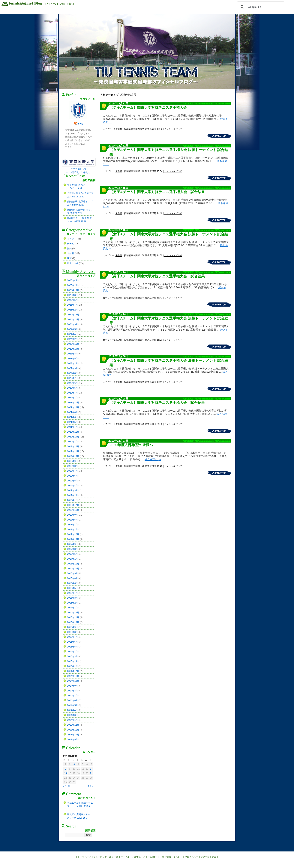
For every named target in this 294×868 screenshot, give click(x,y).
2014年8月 (72, 691)
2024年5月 (72, 329)
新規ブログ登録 (208, 857)
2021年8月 (72, 412)
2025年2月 (72, 310)
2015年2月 (72, 661)
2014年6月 (72, 700)
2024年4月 (72, 334)
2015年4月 (72, 652)
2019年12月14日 (118, 272)
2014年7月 (72, 696)
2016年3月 (72, 598)
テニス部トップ (79, 169)
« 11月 (67, 786)
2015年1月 (72, 666)
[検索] (260, 7)
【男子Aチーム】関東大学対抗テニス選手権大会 (148, 108)
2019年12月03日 (118, 441)
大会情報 (166, 857)
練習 (69, 258)
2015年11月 (73, 617)
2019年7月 (72, 471)
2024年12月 (73, 315)
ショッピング (100, 857)
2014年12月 (73, 671)
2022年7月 (72, 378)
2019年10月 (73, 456)
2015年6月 (72, 642)
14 (91, 769)
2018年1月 (72, 530)
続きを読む (153, 459)
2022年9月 (72, 368)
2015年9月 (72, 627)
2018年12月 (73, 505)
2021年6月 (72, 417)
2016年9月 (72, 573)
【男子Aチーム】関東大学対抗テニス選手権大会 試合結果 (157, 192)
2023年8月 (72, 354)
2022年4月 (72, 393)
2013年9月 (72, 740)
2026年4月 (72, 280)
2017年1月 (72, 559)
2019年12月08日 (118, 356)
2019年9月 (72, 461)
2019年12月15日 (118, 188)
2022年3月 (72, 398)
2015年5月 (72, 647)
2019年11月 (73, 451)
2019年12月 (73, 446)
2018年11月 (73, 510)
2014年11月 (73, 676)
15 (65, 773)
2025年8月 (72, 295)
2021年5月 (72, 422)
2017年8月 (72, 549)
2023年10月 (73, 349)
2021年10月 (73, 407)
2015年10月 (73, 622)
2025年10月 (73, 290)
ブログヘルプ (191, 857)
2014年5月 (72, 705)
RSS (80, 124)
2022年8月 (72, 373)
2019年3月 (72, 490)
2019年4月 (72, 486)
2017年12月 (73, 534)
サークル (125, 857)
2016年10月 (73, 569)
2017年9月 (72, 544)
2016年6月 (72, 583)
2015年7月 (72, 637)
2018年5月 (72, 520)
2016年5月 (72, 588)
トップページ (84, 857)
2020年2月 (72, 442)
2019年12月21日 (118, 103)
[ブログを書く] (66, 4)
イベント (72, 239)
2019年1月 (72, 500)
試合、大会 (73, 263)
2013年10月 (73, 735)
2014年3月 (72, 715)
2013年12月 (73, 725)
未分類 (119, 129)
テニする (136, 857)
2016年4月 (72, 593)
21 (91, 773)
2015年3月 (72, 656)
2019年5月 (72, 481)
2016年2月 (72, 603)
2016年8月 (72, 578)
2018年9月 (72, 515)
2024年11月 (73, 320)
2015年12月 (73, 613)
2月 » (91, 786)
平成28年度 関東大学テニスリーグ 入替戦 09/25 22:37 (80, 806)
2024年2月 (72, 339)
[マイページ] (51, 4)
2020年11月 (73, 432)
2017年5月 (72, 554)
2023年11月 (73, 344)
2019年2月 (72, 495)
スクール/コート (151, 857)
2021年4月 (72, 427)
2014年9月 (72, 686)
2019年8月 (72, 466)
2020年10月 (73, 437)
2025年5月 (72, 300)
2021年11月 (73, 403)
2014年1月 (72, 720)
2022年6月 (72, 383)
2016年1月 (72, 608)
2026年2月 (72, 285)
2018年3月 (72, 525)
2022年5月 (72, 388)
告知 (69, 249)
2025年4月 (72, 305)
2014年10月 (73, 681)
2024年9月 (72, 324)
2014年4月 (72, 710)
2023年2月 (72, 363)
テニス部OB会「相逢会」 (78, 172)
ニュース (114, 857)
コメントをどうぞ (173, 129)
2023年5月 (72, 359)
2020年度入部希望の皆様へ (131, 445)
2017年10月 (73, 539)
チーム (70, 244)
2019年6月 (72, 476)
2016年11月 (73, 564)
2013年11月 (73, 730)
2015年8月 (72, 632)
